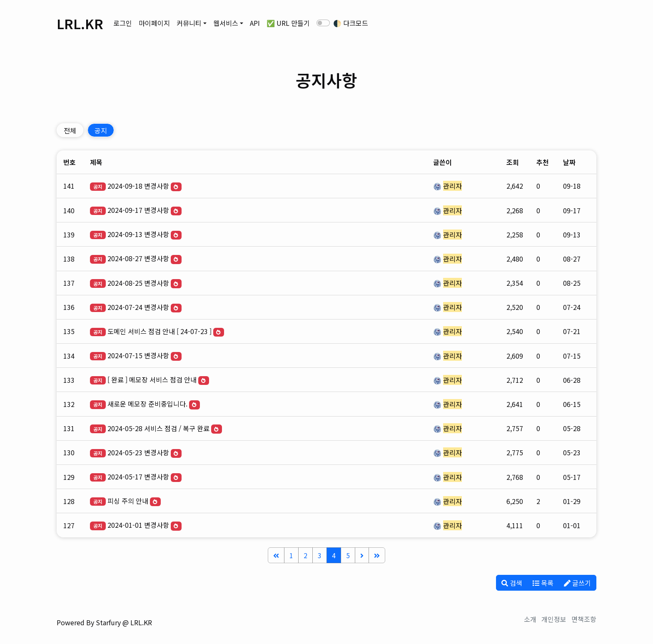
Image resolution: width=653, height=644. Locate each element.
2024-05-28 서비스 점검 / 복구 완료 (158, 428)
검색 (512, 583)
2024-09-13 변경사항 (138, 234)
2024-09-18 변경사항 (138, 186)
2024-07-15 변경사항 (138, 355)
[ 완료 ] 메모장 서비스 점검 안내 (152, 379)
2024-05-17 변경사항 (138, 477)
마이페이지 (154, 23)
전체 (70, 130)
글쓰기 (577, 583)
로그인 (123, 23)
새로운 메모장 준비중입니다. (147, 404)
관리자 (452, 186)
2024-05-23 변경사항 (138, 452)
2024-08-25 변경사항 (138, 283)
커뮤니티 (189, 23)
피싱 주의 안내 (128, 501)
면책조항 (584, 619)
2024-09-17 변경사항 (138, 210)
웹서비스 (226, 23)
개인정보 (554, 619)
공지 (101, 130)
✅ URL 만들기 (288, 23)
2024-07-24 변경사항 (138, 307)
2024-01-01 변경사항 (138, 525)
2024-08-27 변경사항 (138, 258)
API (255, 23)
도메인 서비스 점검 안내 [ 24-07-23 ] (160, 331)
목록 (543, 583)
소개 (530, 619)
